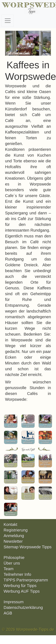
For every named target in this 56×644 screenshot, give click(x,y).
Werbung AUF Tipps (22, 591)
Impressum (14, 602)
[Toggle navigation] (8, 21)
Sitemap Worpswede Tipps (28, 547)
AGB (8, 613)
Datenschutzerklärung (23, 608)
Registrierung (16, 530)
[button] (8, 44)
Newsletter (13, 541)
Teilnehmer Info (17, 574)
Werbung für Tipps (20, 586)
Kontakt (10, 524)
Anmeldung (14, 536)
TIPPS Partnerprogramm (26, 580)
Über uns (12, 563)
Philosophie (14, 558)
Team (9, 569)
